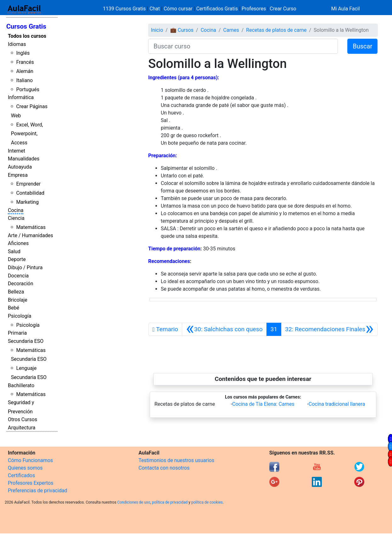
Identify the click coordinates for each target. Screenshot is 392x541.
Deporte (17, 259)
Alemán (25, 71)
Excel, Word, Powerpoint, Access (27, 134)
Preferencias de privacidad (38, 491)
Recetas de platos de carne (276, 30)
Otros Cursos (22, 419)
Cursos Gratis (26, 26)
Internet (17, 151)
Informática (21, 97)
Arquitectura (22, 428)
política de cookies (207, 502)
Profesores (254, 9)
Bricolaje (18, 300)
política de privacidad (170, 502)
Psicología (20, 316)
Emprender (28, 184)
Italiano (24, 80)
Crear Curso (283, 9)
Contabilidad (30, 193)
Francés (25, 62)
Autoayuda (20, 167)
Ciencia (16, 218)
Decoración (21, 284)
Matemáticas (31, 227)
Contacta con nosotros (164, 468)
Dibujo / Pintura (25, 268)
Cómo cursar (178, 9)
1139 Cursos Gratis (125, 9)
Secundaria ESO (26, 341)
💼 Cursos (182, 30)
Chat (155, 9)
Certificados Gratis (217, 9)
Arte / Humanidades (31, 235)
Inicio (157, 30)
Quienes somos (25, 468)
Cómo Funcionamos (30, 460)
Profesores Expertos (31, 483)
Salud (14, 251)
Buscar (362, 46)
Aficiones (18, 243)
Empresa (18, 175)
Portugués (28, 89)
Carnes (231, 30)
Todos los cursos (27, 36)
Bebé (14, 308)
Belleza (16, 292)
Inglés (23, 53)
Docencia (18, 276)
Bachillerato (21, 385)
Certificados (21, 475)
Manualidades (24, 159)
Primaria (17, 333)
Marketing (27, 202)
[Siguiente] (329, 329)
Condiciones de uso (134, 502)
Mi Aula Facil (346, 9)
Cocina (16, 210)
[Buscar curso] (243, 46)
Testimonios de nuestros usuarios (176, 460)
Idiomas (17, 44)
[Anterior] (224, 329)
